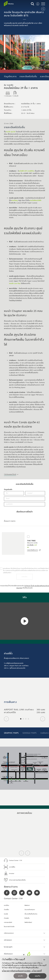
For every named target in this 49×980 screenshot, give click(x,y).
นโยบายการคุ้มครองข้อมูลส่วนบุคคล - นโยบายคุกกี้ (22, 971)
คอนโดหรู (15, 200)
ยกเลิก (20, 976)
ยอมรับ (38, 976)
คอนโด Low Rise (15, 283)
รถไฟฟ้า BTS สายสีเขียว (27, 171)
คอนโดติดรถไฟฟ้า (36, 200)
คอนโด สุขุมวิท (11, 132)
